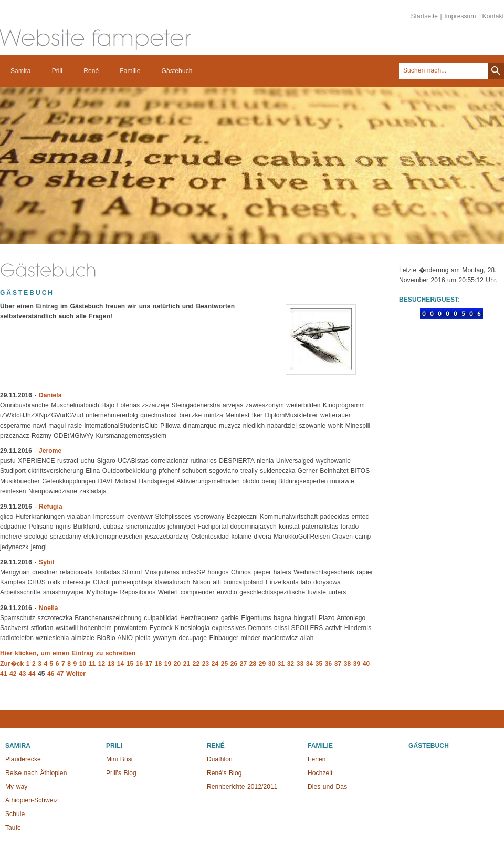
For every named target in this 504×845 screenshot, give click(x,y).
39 (357, 664)
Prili (57, 71)
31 (281, 664)
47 (60, 674)
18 (159, 664)
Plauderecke (23, 759)
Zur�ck (12, 664)
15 (130, 664)
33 (300, 664)
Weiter (76, 674)
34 (310, 664)
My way (16, 787)
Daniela (50, 395)
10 (83, 664)
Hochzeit (320, 773)
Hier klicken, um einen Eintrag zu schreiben (68, 653)
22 (196, 664)
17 (149, 664)
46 (51, 674)
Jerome (50, 451)
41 (4, 674)
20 (177, 664)
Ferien (317, 759)
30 (272, 664)
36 (329, 664)
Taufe (13, 828)
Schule (15, 814)
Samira (21, 71)
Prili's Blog (121, 773)
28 (253, 664)
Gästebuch (177, 71)
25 (225, 664)
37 (338, 664)
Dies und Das (327, 787)
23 (206, 664)
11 (92, 664)
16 (140, 664)
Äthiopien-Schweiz (31, 800)
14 (121, 664)
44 (32, 674)
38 (348, 664)
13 (111, 664)
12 (102, 664)
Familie (130, 71)
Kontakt (493, 16)
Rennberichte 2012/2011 (242, 787)
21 (187, 664)
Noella (49, 608)
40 (366, 664)
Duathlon (220, 759)
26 (234, 664)
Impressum (460, 16)
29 (262, 664)
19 (168, 664)
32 (291, 664)
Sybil (46, 562)
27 (244, 664)
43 (23, 674)
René (91, 71)
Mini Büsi (119, 759)
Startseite (424, 16)
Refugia (51, 507)
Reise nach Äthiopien (36, 773)
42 (13, 674)
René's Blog (224, 773)
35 (319, 664)
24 (215, 664)
